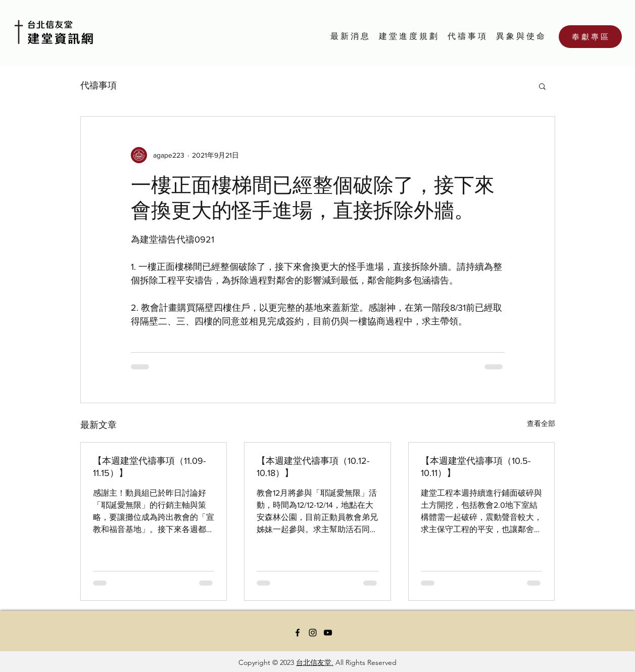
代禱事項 (99, 85)
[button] (542, 86)
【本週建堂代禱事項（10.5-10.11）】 (476, 467)
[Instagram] (313, 633)
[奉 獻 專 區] (590, 37)
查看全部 (541, 423)
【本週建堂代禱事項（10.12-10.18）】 (313, 467)
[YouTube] (328, 633)
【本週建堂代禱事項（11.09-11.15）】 (149, 467)
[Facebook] (298, 633)
